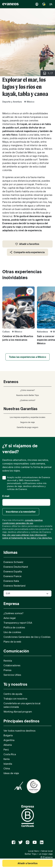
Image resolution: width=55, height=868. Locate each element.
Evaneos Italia (11, 581)
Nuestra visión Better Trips (28, 395)
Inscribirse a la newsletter (21, 512)
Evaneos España (13, 571)
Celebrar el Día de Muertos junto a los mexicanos (18, 338)
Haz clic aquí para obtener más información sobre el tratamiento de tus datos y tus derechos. (27, 536)
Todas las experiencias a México (27, 357)
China (7, 768)
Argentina (9, 740)
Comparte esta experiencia (27, 252)
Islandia (8, 764)
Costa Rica (10, 754)
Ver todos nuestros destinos (20, 731)
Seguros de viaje (27, 422)
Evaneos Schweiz (13, 562)
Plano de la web (12, 642)
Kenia (7, 759)
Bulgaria (8, 735)
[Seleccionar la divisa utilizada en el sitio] (27, 593)
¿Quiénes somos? (28, 400)
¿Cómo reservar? (28, 390)
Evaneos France (12, 576)
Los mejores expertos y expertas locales (28, 417)
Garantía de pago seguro (27, 427)
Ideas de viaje (11, 773)
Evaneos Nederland (14, 586)
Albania (8, 745)
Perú (6, 750)
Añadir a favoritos (27, 244)
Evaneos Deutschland (16, 567)
